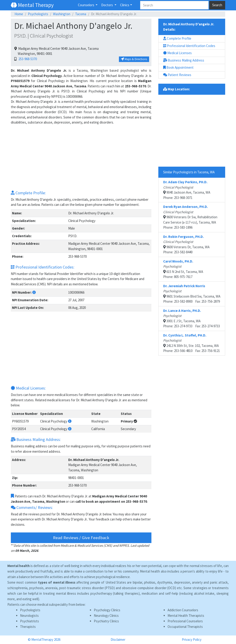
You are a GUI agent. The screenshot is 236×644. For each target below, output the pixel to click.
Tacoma (81, 14)
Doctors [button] (107, 5)
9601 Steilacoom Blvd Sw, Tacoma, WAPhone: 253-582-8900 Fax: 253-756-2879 (192, 294)
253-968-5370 (27, 59)
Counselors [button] (86, 5)
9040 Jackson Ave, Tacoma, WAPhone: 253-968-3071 (187, 190)
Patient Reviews (177, 75)
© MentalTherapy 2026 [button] (44, 640)
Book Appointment (178, 67)
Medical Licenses (177, 53)
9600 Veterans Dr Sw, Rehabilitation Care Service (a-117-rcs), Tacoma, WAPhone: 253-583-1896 (190, 217)
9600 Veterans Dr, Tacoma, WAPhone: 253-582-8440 (186, 244)
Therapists (28, 627)
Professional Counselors (185, 621)
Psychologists (38, 14)
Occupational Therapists (185, 627)
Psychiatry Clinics (106, 621)
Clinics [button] (125, 5)
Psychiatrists (29, 621)
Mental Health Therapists (186, 616)
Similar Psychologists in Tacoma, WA (189, 172)
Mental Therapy (32, 5)
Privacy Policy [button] (192, 640)
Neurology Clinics (106, 616)
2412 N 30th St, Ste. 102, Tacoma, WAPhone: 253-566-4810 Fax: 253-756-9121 (192, 343)
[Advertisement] (81, 157)
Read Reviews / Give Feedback (81, 538)
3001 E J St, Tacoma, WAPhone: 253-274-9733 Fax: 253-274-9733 (192, 318)
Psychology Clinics (107, 610)
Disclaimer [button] (118, 640)
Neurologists (29, 616)
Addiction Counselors (183, 610)
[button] (34, 292)
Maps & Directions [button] (134, 59)
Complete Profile (177, 38)
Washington (62, 14)
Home (19, 14)
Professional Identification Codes (189, 46)
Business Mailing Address (184, 60)
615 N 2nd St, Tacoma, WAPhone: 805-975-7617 (183, 269)
